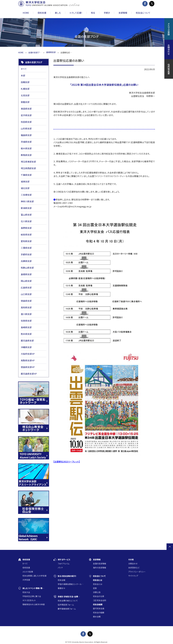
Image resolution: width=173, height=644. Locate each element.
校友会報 (61, 580)
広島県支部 (26, 288)
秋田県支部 (26, 122)
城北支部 (25, 188)
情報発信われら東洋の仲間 (34, 604)
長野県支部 (26, 228)
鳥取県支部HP (28, 360)
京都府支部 (26, 254)
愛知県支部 (26, 241)
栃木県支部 (26, 148)
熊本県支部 (26, 334)
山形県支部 (26, 128)
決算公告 (97, 592)
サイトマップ (133, 576)
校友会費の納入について (68, 601)
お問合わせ (133, 564)
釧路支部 (25, 102)
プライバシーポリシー (137, 572)
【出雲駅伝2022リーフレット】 (67, 462)
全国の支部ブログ (35, 52)
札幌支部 (25, 89)
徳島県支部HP (28, 367)
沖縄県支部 (26, 347)
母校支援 (26, 568)
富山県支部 (26, 215)
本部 (23, 75)
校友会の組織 (99, 612)
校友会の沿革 (99, 596)
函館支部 (25, 82)
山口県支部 (26, 294)
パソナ (60, 568)
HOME (26, 13)
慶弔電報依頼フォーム (67, 609)
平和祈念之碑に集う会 (32, 596)
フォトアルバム (64, 564)
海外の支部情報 (100, 568)
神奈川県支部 (27, 201)
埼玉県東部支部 (28, 162)
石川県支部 (26, 221)
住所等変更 (169, 69)
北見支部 (25, 95)
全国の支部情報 (100, 564)
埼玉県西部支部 (28, 168)
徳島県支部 (26, 301)
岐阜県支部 (26, 235)
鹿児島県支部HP (29, 374)
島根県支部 (26, 274)
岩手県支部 (26, 115)
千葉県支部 (26, 175)
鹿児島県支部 (27, 341)
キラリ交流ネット (29, 600)
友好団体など (134, 568)
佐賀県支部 (26, 321)
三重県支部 (26, 248)
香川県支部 (26, 314)
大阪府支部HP (28, 354)
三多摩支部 (26, 195)
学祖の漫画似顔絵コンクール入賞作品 (71, 584)
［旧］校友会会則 (100, 600)
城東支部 (25, 181)
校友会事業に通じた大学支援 (34, 576)
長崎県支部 (26, 327)
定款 (95, 588)
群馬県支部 (26, 155)
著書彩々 (61, 588)
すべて (24, 69)
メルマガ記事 (28, 572)
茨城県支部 (26, 142)
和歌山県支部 (27, 268)
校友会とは (98, 584)
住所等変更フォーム (66, 605)
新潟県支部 (26, 208)
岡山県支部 (26, 281)
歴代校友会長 (99, 608)
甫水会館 (97, 617)
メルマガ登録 (169, 29)
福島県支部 (26, 135)
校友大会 (26, 592)
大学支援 (26, 580)
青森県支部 (26, 109)
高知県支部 (26, 307)
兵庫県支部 (26, 261)
